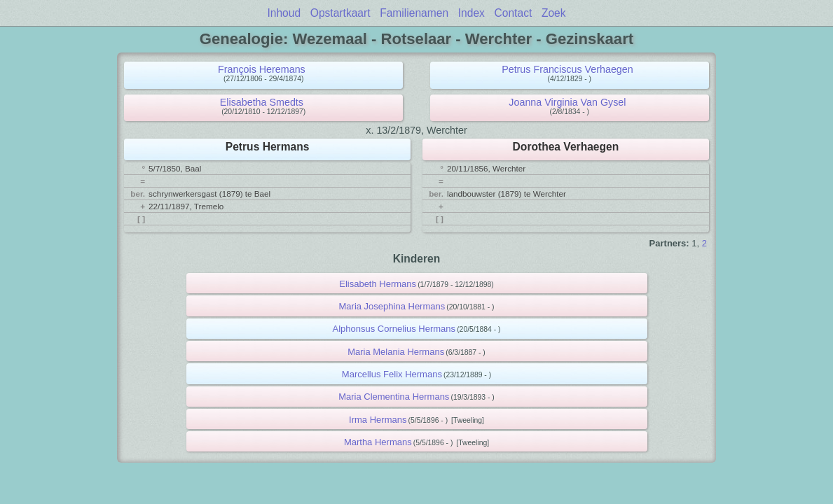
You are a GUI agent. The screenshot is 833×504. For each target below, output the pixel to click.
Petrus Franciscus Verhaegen (567, 69)
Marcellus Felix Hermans (392, 374)
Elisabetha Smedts (262, 102)
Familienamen (414, 13)
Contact (514, 13)
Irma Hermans (378, 420)
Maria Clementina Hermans (394, 397)
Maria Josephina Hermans (392, 306)
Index (471, 13)
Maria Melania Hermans (396, 352)
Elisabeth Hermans (378, 284)
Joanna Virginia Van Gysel (567, 102)
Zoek (554, 13)
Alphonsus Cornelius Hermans (394, 329)
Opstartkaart (340, 13)
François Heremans (262, 69)
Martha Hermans (378, 442)
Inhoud (284, 13)
